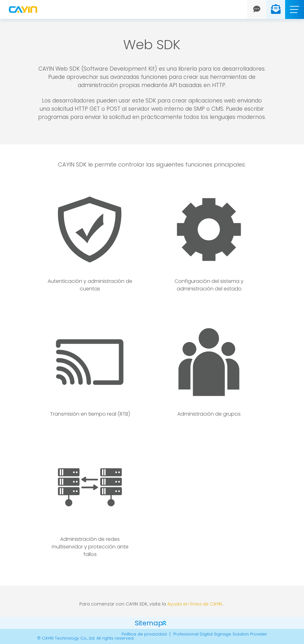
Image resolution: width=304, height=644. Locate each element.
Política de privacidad (144, 634)
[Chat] (257, 9)
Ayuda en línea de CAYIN (195, 604)
